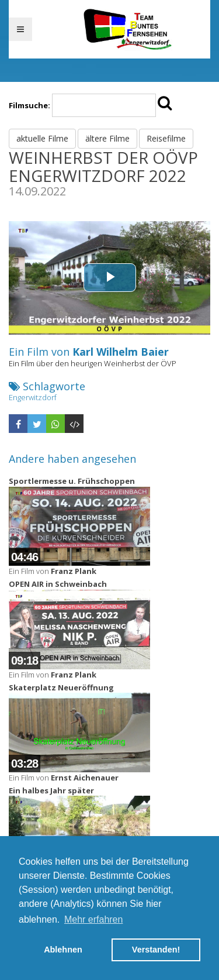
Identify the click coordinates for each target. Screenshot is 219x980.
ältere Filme (107, 138)
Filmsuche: (29, 105)
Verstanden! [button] (156, 950)
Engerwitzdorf (33, 397)
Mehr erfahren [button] (94, 919)
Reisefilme (166, 138)
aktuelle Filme (42, 138)
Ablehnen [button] (63, 950)
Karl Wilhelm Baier (121, 352)
